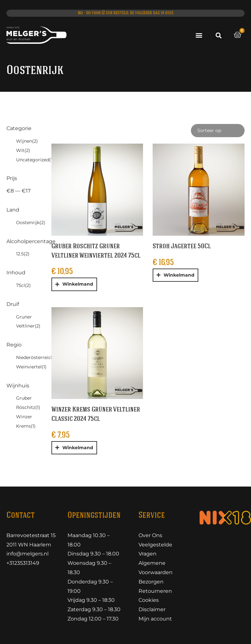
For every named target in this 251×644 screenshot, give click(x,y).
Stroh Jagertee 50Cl (182, 246)
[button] (199, 35)
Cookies (149, 600)
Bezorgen (151, 582)
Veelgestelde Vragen (155, 549)
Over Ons (150, 535)
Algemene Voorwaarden (156, 568)
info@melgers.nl (27, 554)
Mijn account (155, 619)
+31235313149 (23, 563)
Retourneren (155, 591)
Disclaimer (152, 609)
